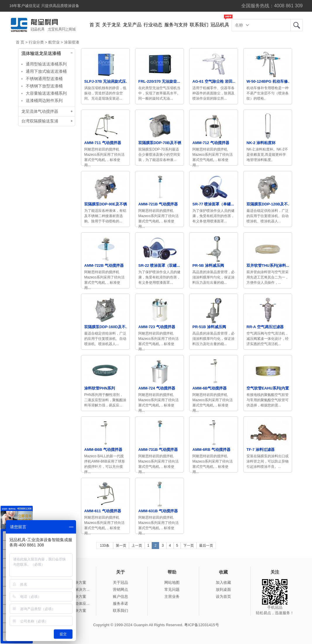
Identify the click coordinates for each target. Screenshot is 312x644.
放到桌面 (223, 590)
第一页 (121, 546)
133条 (105, 546)
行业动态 (153, 25)
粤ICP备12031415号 (202, 625)
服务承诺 (120, 604)
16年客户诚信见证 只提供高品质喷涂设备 (44, 6)
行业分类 (36, 42)
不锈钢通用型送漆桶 (44, 79)
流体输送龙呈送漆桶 (41, 53)
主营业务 (172, 597)
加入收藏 (223, 582)
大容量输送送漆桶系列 (46, 93)
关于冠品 (120, 582)
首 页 (95, 25)
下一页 (189, 546)
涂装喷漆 (72, 42)
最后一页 (206, 546)
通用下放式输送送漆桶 (46, 71)
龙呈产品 (132, 25)
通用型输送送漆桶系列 (46, 64)
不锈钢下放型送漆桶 (44, 86)
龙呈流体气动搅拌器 (40, 111)
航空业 (54, 42)
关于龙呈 (111, 25)
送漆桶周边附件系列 (44, 101)
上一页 (137, 546)
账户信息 (120, 597)
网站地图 (172, 582)
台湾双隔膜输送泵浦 (40, 121)
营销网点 (120, 590)
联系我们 (199, 25)
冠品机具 (220, 25)
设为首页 (223, 597)
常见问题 (172, 590)
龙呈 (297, 25)
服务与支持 (176, 25)
